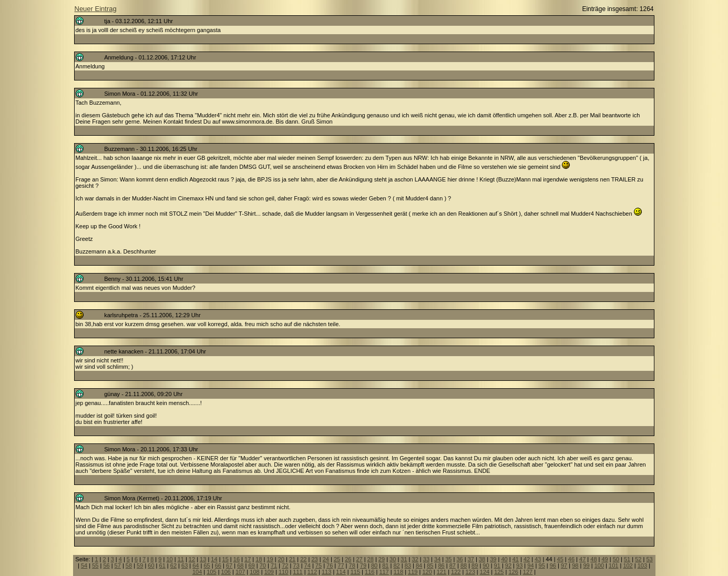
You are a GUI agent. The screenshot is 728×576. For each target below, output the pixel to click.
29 (382, 559)
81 (385, 565)
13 (203, 559)
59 (140, 565)
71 (274, 565)
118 (398, 572)
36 (459, 559)
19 (270, 559)
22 (303, 559)
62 (173, 565)
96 (553, 565)
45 (560, 559)
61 (162, 565)
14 (214, 559)
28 (371, 559)
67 (229, 565)
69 (251, 565)
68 (240, 565)
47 (582, 559)
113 (326, 572)
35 (448, 559)
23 (314, 559)
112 (312, 572)
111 (298, 572)
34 (437, 559)
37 (471, 559)
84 (419, 565)
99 (586, 565)
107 (240, 572)
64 (196, 565)
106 (226, 572)
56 (106, 565)
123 (470, 572)
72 (285, 565)
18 (259, 559)
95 (542, 565)
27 (359, 559)
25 (337, 559)
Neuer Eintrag (96, 9)
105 (211, 572)
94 (530, 565)
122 (456, 572)
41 (516, 559)
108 (254, 572)
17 (248, 559)
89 (475, 565)
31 (404, 559)
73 (296, 565)
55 (95, 565)
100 (599, 565)
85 (430, 565)
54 (84, 565)
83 (408, 565)
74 (307, 565)
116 (370, 572)
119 (413, 572)
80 (374, 565)
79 (363, 565)
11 (181, 559)
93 (519, 565)
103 (642, 565)
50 (616, 559)
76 (330, 565)
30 (393, 559)
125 (499, 572)
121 (442, 572)
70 (263, 565)
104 (197, 572)
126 (513, 572)
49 (605, 559)
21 (292, 559)
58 (129, 565)
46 (571, 559)
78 (352, 565)
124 (485, 572)
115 (355, 572)
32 (415, 559)
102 (628, 565)
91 (497, 565)
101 (613, 565)
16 (237, 559)
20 (281, 559)
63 (184, 565)
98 (575, 565)
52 (638, 559)
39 (493, 559)
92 (508, 565)
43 (538, 559)
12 (192, 559)
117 (384, 572)
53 (649, 559)
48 (593, 559)
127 (528, 572)
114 (341, 572)
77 (341, 565)
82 (396, 565)
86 (441, 565)
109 (269, 572)
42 (527, 559)
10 (169, 559)
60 (151, 565)
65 (207, 565)
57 (118, 565)
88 (464, 565)
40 (504, 559)
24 (326, 559)
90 (486, 565)
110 (283, 572)
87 (453, 565)
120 (427, 572)
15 (225, 559)
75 (319, 565)
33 (426, 559)
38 (482, 559)
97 (564, 565)
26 (348, 559)
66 (218, 565)
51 (627, 559)
